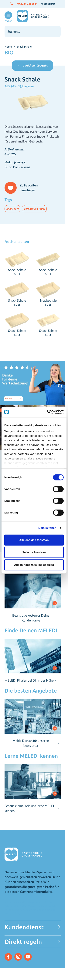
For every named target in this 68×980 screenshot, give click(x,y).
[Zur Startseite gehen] (33, 16)
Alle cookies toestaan (34, 540)
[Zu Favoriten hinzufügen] (23, 188)
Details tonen (47, 528)
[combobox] (33, 31)
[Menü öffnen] (8, 17)
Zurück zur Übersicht (33, 66)
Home (8, 47)
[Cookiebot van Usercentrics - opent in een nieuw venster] (48, 412)
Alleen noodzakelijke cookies (34, 565)
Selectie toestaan (34, 552)
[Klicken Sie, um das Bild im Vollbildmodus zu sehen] (33, 103)
